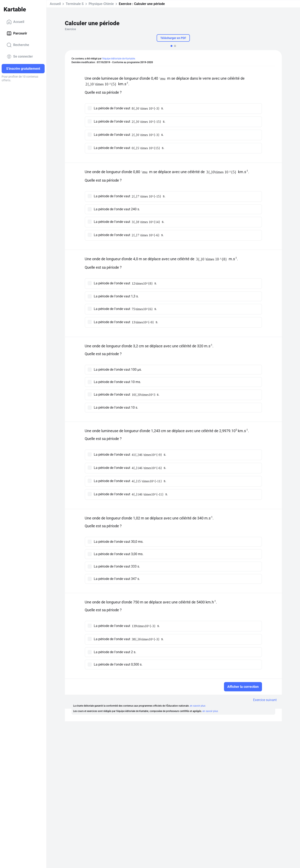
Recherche (18, 45)
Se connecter (20, 57)
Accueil (15, 22)
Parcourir (17, 33)
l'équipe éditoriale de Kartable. (119, 59)
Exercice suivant (265, 700)
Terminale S (75, 4)
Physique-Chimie (101, 4)
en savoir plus (198, 706)
